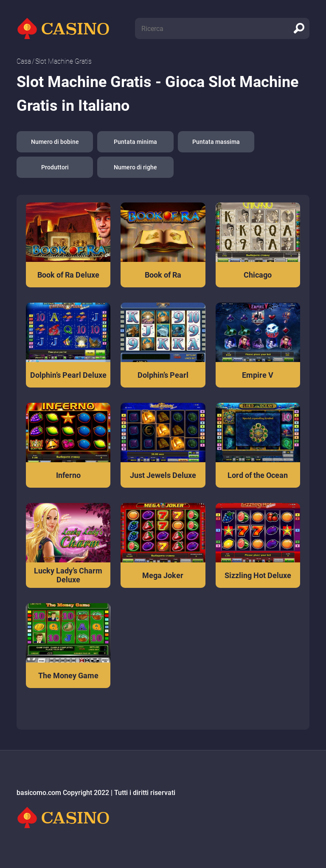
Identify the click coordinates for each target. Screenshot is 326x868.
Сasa (24, 61)
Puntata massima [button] (216, 142)
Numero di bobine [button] (55, 142)
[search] (299, 28)
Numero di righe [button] (135, 167)
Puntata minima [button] (135, 142)
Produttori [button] (55, 167)
